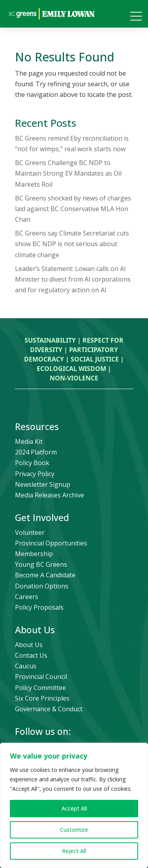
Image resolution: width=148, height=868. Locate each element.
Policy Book (32, 463)
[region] (74, 805)
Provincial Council (41, 677)
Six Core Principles (42, 698)
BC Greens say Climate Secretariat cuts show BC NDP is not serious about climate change (72, 244)
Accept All (74, 808)
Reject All (74, 851)
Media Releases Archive (50, 495)
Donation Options (42, 586)
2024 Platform (36, 452)
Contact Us (31, 655)
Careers (27, 597)
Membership (34, 554)
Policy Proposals (39, 607)
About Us (29, 645)
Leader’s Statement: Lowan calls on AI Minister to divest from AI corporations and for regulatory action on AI (73, 279)
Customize (74, 830)
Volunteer (30, 532)
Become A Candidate (45, 575)
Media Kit (29, 441)
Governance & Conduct (49, 709)
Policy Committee (40, 688)
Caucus (26, 666)
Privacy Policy (35, 474)
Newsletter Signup (43, 484)
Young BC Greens (41, 564)
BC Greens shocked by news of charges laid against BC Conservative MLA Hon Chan (73, 209)
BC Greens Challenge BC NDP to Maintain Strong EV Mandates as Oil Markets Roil (68, 173)
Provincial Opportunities (51, 543)
